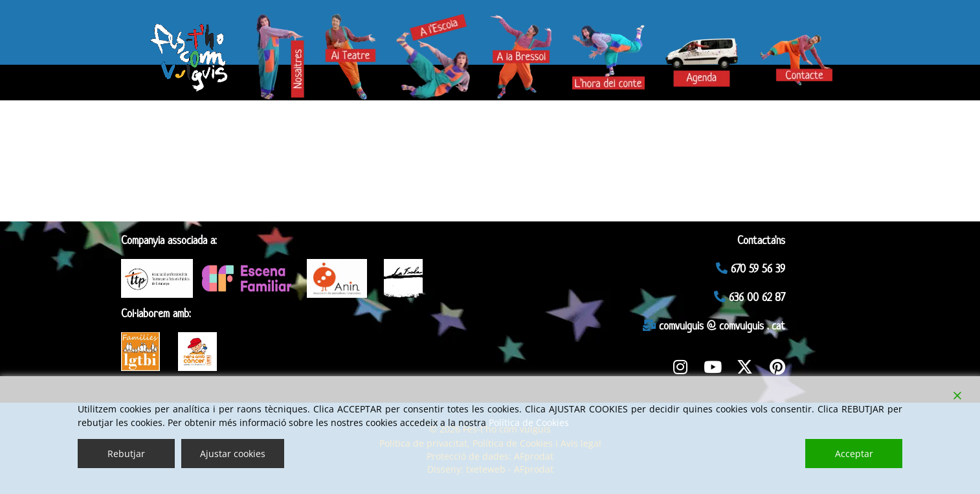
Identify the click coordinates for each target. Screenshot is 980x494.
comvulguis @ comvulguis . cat (714, 326)
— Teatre (353, 52)
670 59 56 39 (751, 269)
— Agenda (696, 52)
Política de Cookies (529, 422)
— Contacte (794, 52)
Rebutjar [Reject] (126, 454)
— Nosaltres (286, 52)
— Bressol (527, 58)
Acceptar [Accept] (854, 454)
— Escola (431, 58)
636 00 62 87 (750, 297)
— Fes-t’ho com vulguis (190, 52)
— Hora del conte (613, 58)
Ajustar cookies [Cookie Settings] (233, 454)
